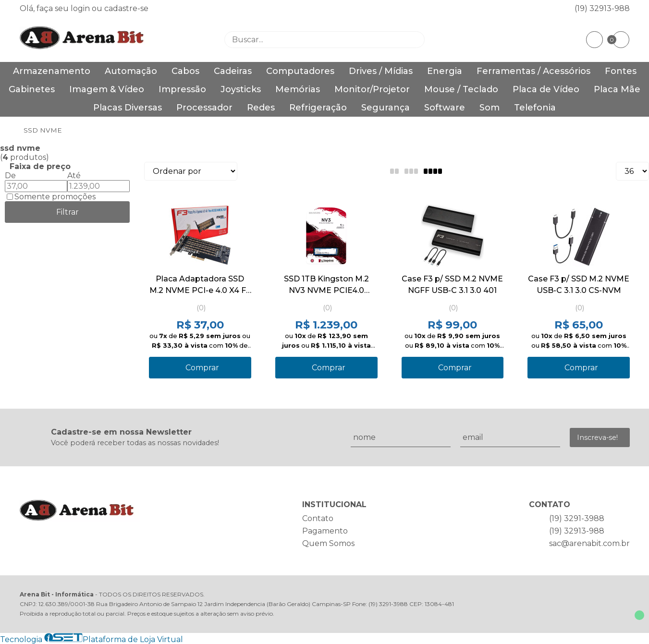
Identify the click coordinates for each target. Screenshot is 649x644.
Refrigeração (318, 108)
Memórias (298, 89)
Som (490, 108)
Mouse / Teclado (461, 89)
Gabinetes (32, 89)
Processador (204, 108)
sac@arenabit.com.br (589, 543)
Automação (131, 71)
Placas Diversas (128, 108)
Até (74, 176)
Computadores (300, 71)
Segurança (386, 108)
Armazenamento (52, 71)
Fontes (621, 71)
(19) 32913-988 (602, 8)
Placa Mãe (617, 89)
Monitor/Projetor (372, 89)
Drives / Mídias (381, 71)
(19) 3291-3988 (577, 518)
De (10, 176)
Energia (445, 71)
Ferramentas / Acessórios (533, 71)
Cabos (185, 71)
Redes (261, 108)
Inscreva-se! (597, 437)
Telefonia (535, 108)
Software (445, 108)
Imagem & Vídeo (107, 89)
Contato (318, 518)
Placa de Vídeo (546, 89)
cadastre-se (126, 8)
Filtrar (67, 212)
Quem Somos (328, 543)
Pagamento (325, 531)
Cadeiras (233, 71)
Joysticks (241, 89)
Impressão (182, 89)
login (81, 8)
